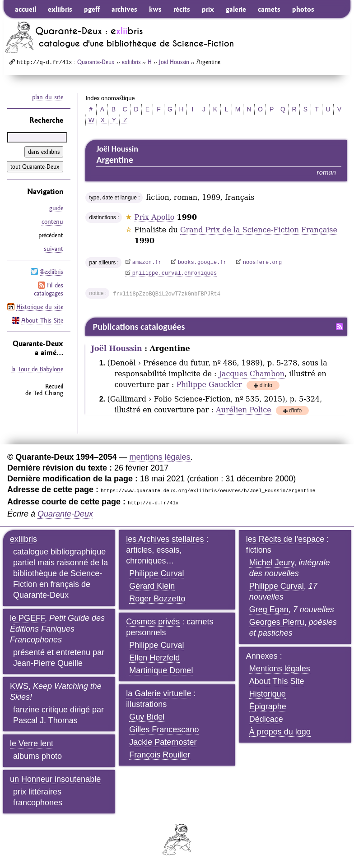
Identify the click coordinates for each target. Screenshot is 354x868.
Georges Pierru (277, 622)
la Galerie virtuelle (158, 693)
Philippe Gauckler (209, 385)
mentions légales (160, 457)
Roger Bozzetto (157, 599)
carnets (269, 9)
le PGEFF (27, 618)
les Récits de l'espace (285, 539)
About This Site (42, 320)
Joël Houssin (174, 62)
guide (56, 208)
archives (124, 9)
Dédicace (266, 719)
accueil (26, 9)
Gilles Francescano (164, 729)
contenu (52, 222)
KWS (19, 686)
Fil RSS (340, 327)
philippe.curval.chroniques (175, 273)
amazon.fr (147, 263)
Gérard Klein (152, 586)
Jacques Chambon (252, 374)
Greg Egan (269, 609)
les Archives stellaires (165, 539)
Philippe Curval (156, 573)
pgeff (92, 9)
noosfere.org (262, 263)
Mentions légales (280, 669)
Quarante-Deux (96, 62)
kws (155, 9)
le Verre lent (32, 743)
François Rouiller (160, 755)
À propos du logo (280, 732)
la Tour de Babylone (37, 369)
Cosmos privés (153, 622)
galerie (236, 9)
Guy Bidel (147, 717)
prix (208, 9)
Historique (268, 694)
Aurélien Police (243, 410)
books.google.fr (202, 263)
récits (182, 9)
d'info (266, 386)
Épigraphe (268, 706)
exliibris (60, 9)
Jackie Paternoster (163, 742)
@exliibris (51, 272)
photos (303, 9)
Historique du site (40, 307)
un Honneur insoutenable (55, 779)
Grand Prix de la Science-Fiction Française (259, 230)
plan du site (48, 97)
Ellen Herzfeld (154, 658)
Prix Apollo (155, 217)
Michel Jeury (272, 563)
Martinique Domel (161, 670)
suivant (54, 249)
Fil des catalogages (49, 289)
